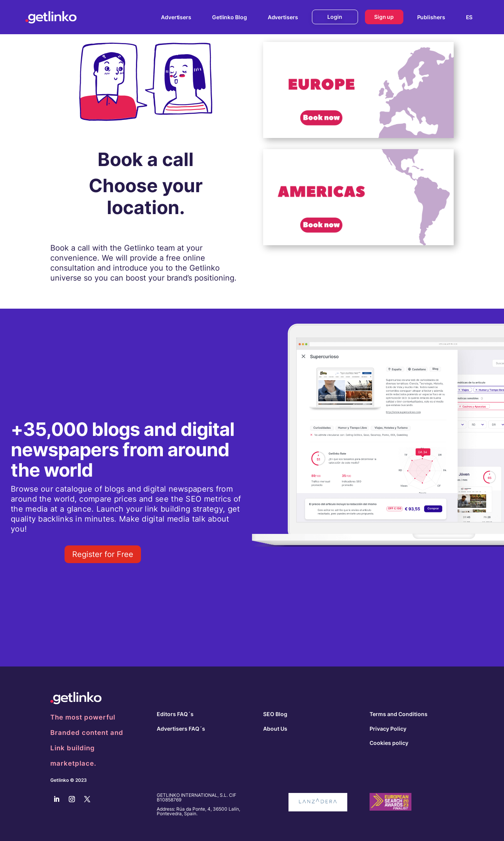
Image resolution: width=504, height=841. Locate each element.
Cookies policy (389, 743)
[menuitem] (469, 17)
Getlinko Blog (230, 17)
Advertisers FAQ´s (181, 729)
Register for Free (103, 554)
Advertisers (176, 17)
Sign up (384, 17)
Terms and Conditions (399, 714)
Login (335, 17)
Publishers (431, 17)
